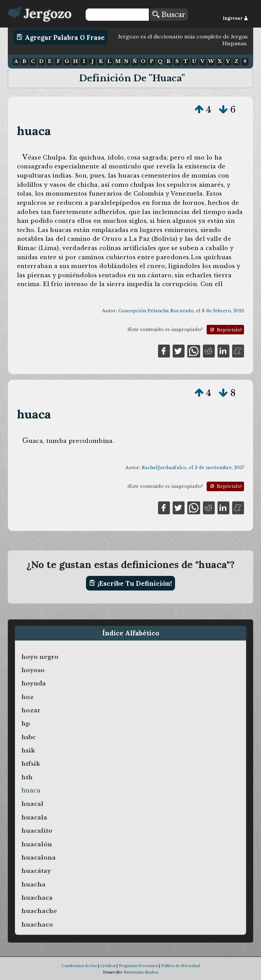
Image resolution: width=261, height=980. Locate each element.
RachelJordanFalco (164, 468)
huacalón (37, 844)
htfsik (31, 764)
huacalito (37, 831)
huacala (34, 817)
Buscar (169, 15)
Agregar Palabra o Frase (61, 37)
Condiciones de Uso (79, 966)
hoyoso (33, 670)
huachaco (37, 925)
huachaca (37, 898)
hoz (28, 697)
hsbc (29, 737)
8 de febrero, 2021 (223, 311)
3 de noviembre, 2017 (219, 468)
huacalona (39, 858)
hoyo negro (40, 657)
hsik (28, 750)
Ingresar (235, 18)
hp (26, 724)
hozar (31, 710)
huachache (39, 911)
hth (27, 777)
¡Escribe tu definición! (131, 583)
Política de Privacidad (180, 966)
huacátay (36, 871)
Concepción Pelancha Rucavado (156, 311)
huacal (32, 804)
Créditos (108, 966)
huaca (34, 131)
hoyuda (34, 683)
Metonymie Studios (141, 972)
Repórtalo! (225, 330)
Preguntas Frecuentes (138, 966)
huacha (33, 884)
